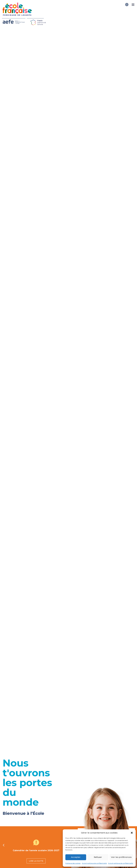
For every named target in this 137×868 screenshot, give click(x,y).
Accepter (76, 857)
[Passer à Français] (127, 5)
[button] (132, 833)
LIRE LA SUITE (36, 861)
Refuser (98, 857)
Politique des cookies (73, 863)
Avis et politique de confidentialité (94, 863)
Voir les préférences (121, 857)
